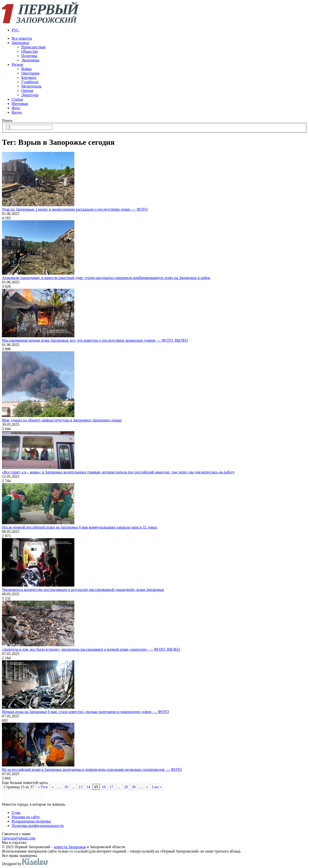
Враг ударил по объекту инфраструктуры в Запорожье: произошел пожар (62, 420)
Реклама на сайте (26, 817)
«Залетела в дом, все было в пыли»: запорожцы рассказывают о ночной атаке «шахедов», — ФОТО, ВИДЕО (91, 649)
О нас (16, 813)
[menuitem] (159, 30)
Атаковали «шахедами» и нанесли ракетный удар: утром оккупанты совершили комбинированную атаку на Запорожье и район (106, 278)
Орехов (27, 91)
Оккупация (30, 73)
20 (126, 787)
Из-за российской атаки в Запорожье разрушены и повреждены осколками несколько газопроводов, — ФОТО (92, 769)
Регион (17, 64)
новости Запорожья (70, 847)
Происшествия (33, 47)
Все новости (22, 38)
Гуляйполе (30, 82)
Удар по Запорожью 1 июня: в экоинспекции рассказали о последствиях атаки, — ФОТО (75, 209)
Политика (29, 56)
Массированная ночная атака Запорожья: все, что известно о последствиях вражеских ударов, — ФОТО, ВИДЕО (95, 340)
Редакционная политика (31, 821)
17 (112, 787)
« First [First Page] (43, 787)
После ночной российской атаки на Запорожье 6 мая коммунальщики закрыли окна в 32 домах (80, 527)
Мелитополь (31, 86)
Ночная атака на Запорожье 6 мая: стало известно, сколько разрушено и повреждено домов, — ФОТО (85, 712)
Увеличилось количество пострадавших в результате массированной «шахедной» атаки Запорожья (83, 590)
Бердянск (29, 77)
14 (88, 787)
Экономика (30, 60)
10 (66, 787)
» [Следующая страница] (147, 787)
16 (104, 787)
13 (81, 787)
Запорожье (20, 43)
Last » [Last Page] (157, 787)
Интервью (20, 104)
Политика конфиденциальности (38, 826)
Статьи (17, 99)
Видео (17, 112)
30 (134, 787)
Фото (16, 108)
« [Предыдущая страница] (53, 787)
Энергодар (30, 95)
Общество (30, 51)
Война (26, 69)
